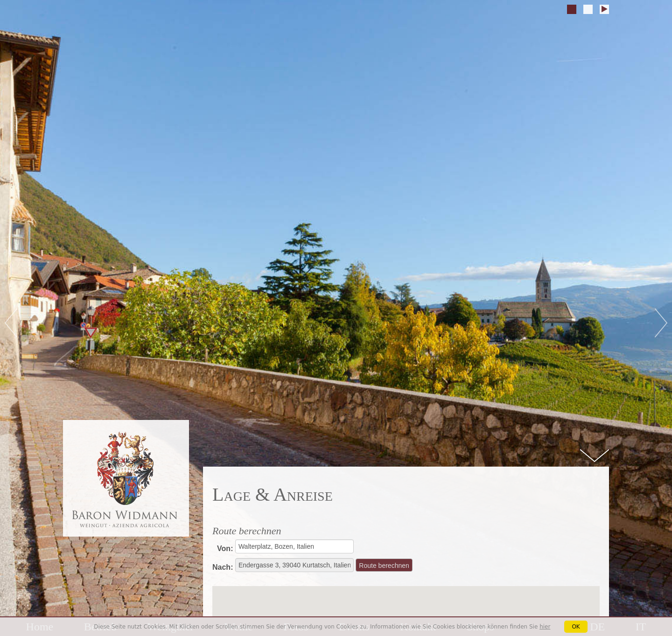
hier (545, 627)
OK (576, 627)
